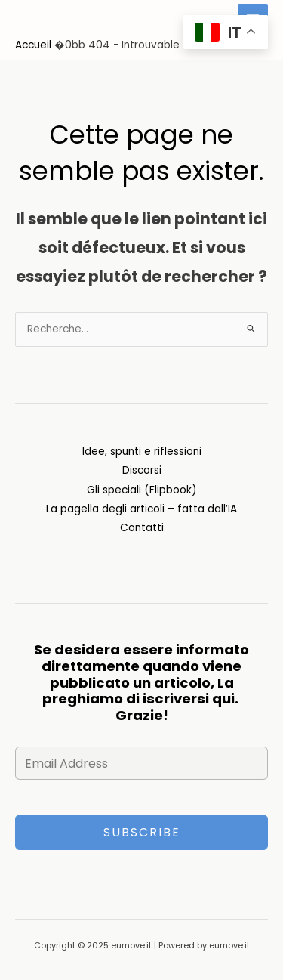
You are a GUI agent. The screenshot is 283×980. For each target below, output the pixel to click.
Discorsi (142, 470)
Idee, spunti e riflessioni (142, 451)
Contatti (142, 528)
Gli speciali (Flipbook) (142, 490)
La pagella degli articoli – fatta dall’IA (141, 509)
